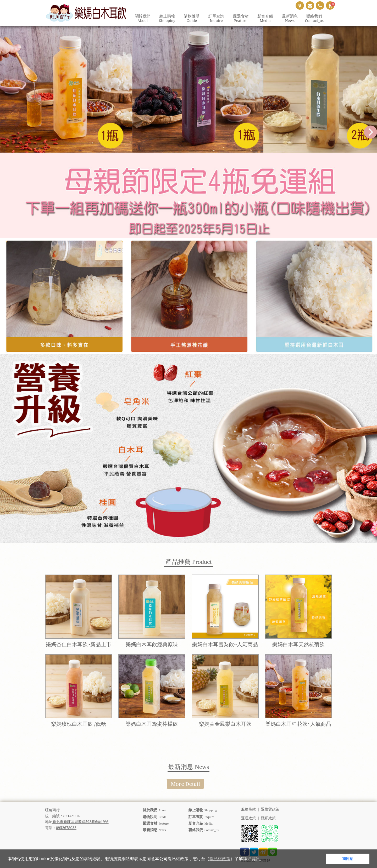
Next (370, 132)
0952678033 (66, 828)
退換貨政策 (270, 809)
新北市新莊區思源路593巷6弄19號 (81, 822)
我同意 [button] (348, 858)
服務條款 (248, 809)
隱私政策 (268, 818)
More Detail (185, 784)
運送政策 (248, 818)
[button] (266, 859)
